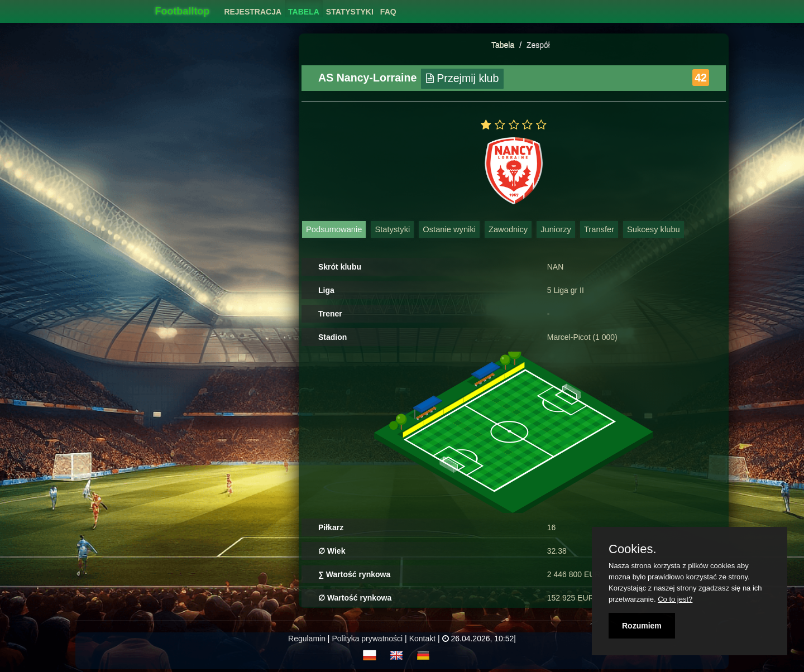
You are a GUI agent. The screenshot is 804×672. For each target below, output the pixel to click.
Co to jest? (675, 599)
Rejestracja (253, 12)
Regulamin (307, 639)
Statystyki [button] (350, 12)
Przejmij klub (463, 78)
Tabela (503, 45)
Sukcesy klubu (654, 229)
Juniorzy (556, 229)
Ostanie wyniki (449, 229)
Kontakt (422, 639)
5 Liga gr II (566, 290)
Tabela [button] (304, 12)
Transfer (599, 229)
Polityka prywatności (367, 639)
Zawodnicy (508, 229)
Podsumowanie (334, 229)
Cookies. (633, 549)
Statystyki (392, 229)
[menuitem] (253, 9)
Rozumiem (642, 626)
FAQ (388, 12)
